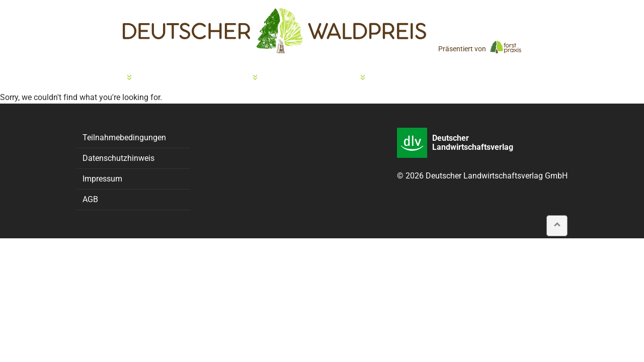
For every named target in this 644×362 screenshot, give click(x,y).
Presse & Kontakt (530, 78)
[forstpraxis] (506, 47)
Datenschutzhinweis (118, 158)
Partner (429, 78)
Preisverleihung (215, 78)
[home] (274, 31)
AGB (90, 199)
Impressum (102, 179)
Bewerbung (102, 78)
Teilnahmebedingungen (124, 138)
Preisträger (332, 78)
